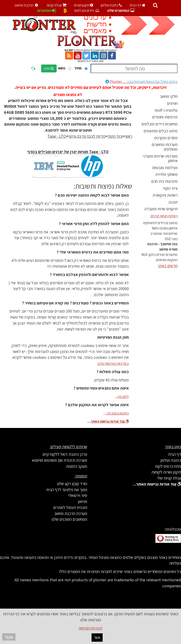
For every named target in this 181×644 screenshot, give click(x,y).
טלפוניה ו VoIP (166, 110)
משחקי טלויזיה (166, 174)
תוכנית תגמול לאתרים (70, 507)
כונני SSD (171, 239)
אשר (97, 637)
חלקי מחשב (169, 96)
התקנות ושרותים (167, 260)
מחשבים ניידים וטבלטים (160, 124)
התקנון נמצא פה (117, 413)
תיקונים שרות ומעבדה (161, 209)
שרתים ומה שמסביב (164, 234)
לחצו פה (123, 397)
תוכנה (173, 202)
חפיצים (172, 103)
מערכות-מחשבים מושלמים (165, 147)
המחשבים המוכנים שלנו (69, 519)
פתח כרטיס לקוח (168, 466)
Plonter (141, 82)
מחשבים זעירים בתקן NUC (160, 255)
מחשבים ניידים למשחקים (160, 223)
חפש (49, 68)
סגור (9, 637)
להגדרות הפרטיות (91, 628)
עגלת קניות (57, 5)
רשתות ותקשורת (165, 195)
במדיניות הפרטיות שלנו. (113, 364)
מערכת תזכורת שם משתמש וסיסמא (60, 460)
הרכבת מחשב (27, 5)
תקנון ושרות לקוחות (166, 472)
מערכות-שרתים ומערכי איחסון (160, 158)
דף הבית (138, 5)
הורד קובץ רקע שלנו (72, 484)
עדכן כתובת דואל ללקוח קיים (65, 454)
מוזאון (83, 501)
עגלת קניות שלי (169, 478)
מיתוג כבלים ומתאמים (161, 131)
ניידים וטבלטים (87, 11)
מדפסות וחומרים (165, 117)
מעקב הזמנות (77, 466)
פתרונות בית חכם (164, 181)
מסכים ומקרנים (166, 138)
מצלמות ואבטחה (165, 168)
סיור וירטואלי (78, 495)
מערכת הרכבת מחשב (71, 513)
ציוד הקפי (170, 188)
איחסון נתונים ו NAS (165, 228)
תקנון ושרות (84, 5)
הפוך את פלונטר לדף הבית (67, 490)
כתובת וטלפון (111, 5)
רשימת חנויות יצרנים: (164, 216)
